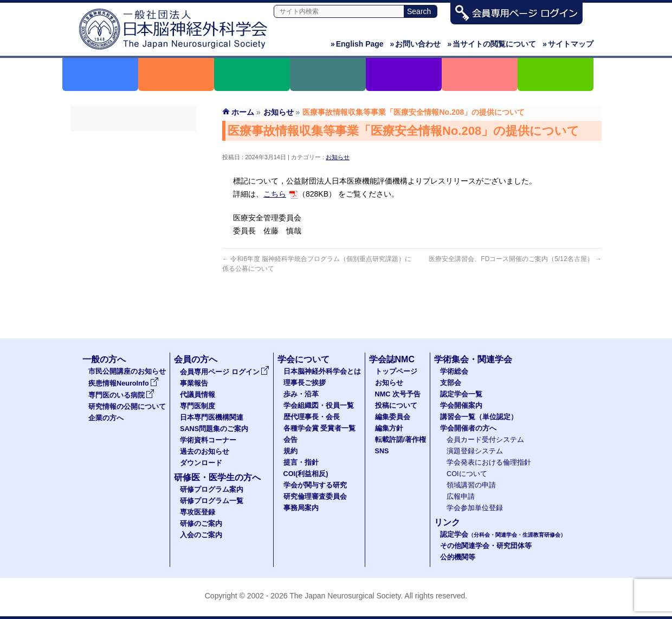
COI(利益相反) (306, 474)
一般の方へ (104, 359)
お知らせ (338, 157)
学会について (303, 359)
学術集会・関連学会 (473, 359)
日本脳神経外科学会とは (322, 372)
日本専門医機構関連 (133, 219)
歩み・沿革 (301, 394)
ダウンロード (133, 297)
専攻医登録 (198, 512)
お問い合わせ (416, 44)
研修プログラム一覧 (212, 501)
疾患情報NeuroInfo (124, 383)
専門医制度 (133, 200)
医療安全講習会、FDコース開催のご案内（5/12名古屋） (515, 259)
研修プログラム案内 (212, 490)
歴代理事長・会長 (312, 417)
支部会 (451, 383)
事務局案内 (301, 508)
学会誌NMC (392, 359)
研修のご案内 (201, 524)
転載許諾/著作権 (401, 440)
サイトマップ (568, 44)
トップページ (396, 372)
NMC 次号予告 (398, 394)
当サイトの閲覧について (492, 44)
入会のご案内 (201, 535)
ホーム (243, 112)
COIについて (467, 474)
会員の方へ (196, 359)
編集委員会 (393, 417)
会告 (290, 440)
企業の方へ (106, 418)
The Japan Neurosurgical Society (345, 596)
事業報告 (133, 161)
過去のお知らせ (133, 278)
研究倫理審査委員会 (315, 497)
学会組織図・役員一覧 (319, 406)
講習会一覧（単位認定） (479, 417)
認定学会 (503, 535)
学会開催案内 (461, 406)
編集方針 (389, 428)
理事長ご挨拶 (305, 383)
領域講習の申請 (471, 485)
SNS (382, 451)
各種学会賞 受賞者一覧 (320, 428)
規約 (290, 451)
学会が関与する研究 (315, 485)
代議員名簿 (133, 180)
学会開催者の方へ (468, 428)
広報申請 (461, 497)
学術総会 (454, 372)
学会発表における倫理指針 (489, 462)
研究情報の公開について (127, 407)
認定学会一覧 (461, 394)
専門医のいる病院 (121, 395)
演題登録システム (475, 451)
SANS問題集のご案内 (133, 239)
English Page (357, 44)
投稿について (396, 406)
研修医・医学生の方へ (217, 477)
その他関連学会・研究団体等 (486, 546)
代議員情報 (198, 395)
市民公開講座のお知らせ (127, 372)
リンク (447, 522)
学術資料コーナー (133, 258)
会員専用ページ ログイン (133, 141)
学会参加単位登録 (475, 508)
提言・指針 (301, 462)
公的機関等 (458, 557)
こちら (275, 194)
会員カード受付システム (485, 440)
